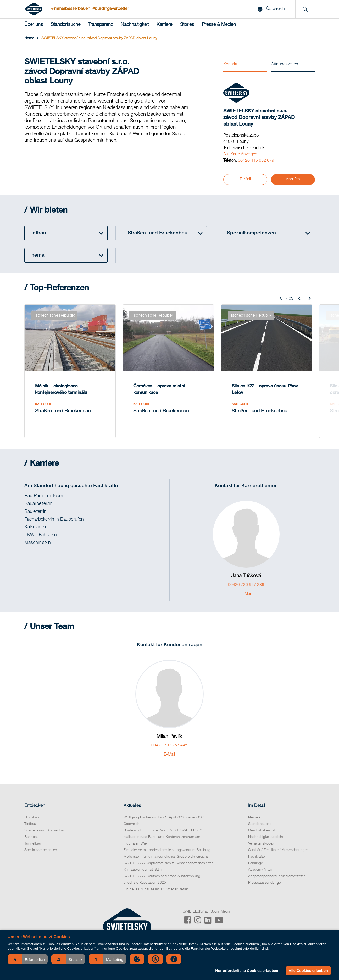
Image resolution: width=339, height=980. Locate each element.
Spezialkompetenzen (41, 850)
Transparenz (101, 25)
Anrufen (293, 179)
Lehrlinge (255, 863)
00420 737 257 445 (169, 745)
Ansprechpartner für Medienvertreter (276, 876)
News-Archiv (258, 817)
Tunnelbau (33, 843)
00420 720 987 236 (246, 585)
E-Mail (245, 179)
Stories (187, 25)
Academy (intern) (261, 870)
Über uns (34, 25)
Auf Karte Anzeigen (240, 154)
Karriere (164, 25)
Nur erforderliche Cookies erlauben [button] (247, 971)
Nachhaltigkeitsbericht (266, 837)
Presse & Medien (219, 25)
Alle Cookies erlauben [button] (308, 971)
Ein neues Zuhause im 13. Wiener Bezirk (156, 889)
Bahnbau (32, 837)
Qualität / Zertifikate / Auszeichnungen (278, 850)
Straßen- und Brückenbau (45, 830)
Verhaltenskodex (261, 843)
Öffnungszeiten (285, 64)
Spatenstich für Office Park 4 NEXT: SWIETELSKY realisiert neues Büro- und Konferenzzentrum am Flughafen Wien (163, 837)
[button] (28, 959)
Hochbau (32, 817)
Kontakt (230, 64)
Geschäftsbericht (262, 830)
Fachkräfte (256, 857)
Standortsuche (66, 25)
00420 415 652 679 (256, 161)
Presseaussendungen (265, 883)
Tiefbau (30, 824)
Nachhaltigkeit (135, 25)
